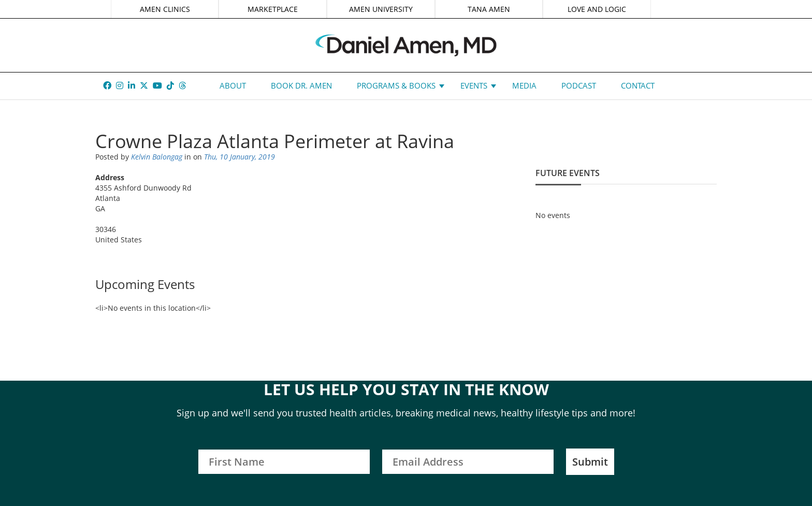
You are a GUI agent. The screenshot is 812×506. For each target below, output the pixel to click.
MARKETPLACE (273, 9)
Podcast (579, 85)
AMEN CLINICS (165, 9)
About (233, 85)
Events (474, 85)
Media (524, 85)
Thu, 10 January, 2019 (240, 157)
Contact (638, 85)
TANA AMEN (489, 9)
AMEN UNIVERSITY (381, 9)
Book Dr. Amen (301, 85)
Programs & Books (396, 85)
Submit (590, 462)
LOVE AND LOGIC (597, 9)
